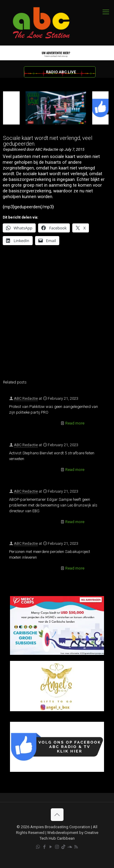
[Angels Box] (57, 710)
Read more (75, 423)
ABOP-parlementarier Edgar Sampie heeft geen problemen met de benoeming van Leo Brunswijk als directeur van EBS (53, 505)
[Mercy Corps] (57, 653)
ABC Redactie (26, 398)
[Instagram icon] (57, 847)
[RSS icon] (76, 847)
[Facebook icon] (44, 847)
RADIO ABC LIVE (61, 72)
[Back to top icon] (57, 815)
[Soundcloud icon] (70, 847)
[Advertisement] (57, 314)
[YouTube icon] (51, 847)
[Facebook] (57, 770)
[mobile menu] (106, 12)
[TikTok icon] (63, 847)
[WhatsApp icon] (38, 847)
